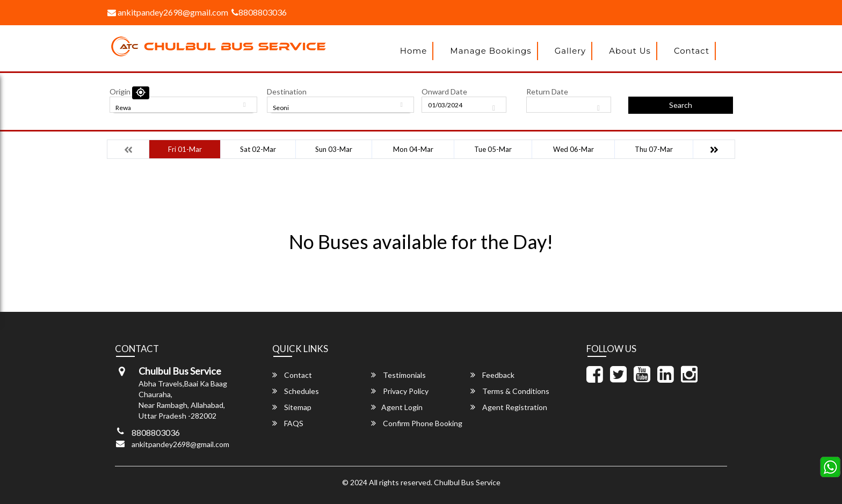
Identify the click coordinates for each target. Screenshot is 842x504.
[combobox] (183, 105)
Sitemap (292, 407)
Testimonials (398, 375)
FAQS (288, 423)
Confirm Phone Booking (417, 423)
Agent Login (397, 407)
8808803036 (259, 12)
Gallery (571, 51)
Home (414, 51)
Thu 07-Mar (654, 149)
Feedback (492, 375)
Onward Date (444, 92)
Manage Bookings (491, 51)
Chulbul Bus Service (467, 482)
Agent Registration (509, 407)
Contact (692, 51)
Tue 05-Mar (493, 149)
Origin (120, 92)
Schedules (296, 391)
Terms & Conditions (510, 391)
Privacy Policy (400, 391)
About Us (630, 51)
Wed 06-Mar (574, 149)
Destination (287, 92)
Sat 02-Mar (258, 149)
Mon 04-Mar (413, 149)
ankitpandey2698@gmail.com (168, 12)
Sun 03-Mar (334, 149)
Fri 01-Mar (185, 149)
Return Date (547, 92)
